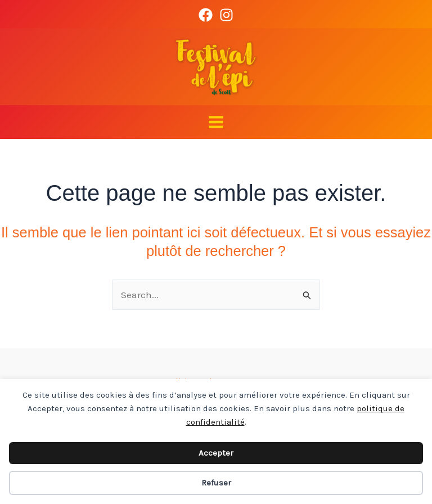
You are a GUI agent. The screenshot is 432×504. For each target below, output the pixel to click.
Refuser (216, 483)
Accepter (216, 453)
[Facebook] (206, 15)
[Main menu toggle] (216, 122)
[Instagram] (226, 15)
